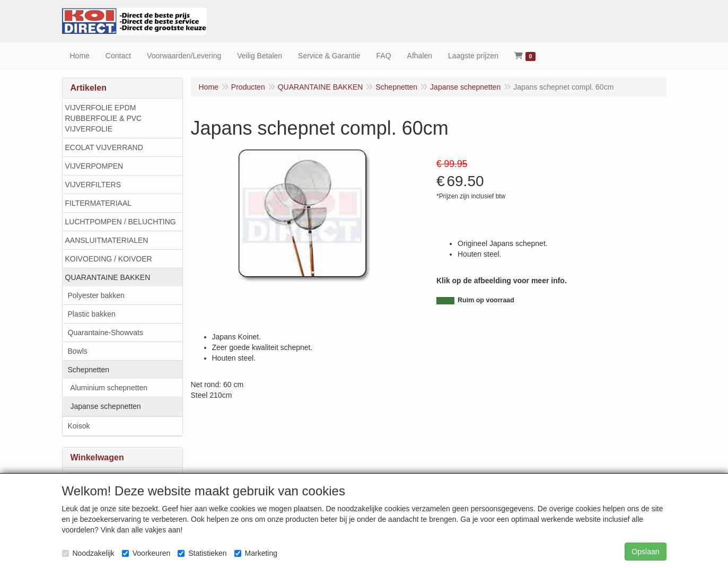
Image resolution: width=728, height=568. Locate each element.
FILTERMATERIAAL (99, 203)
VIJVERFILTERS (93, 185)
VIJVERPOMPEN (94, 166)
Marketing (256, 553)
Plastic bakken (92, 314)
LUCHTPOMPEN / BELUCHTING (121, 222)
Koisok (79, 426)
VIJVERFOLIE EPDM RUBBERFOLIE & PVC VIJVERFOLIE (104, 118)
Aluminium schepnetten (109, 388)
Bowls (78, 351)
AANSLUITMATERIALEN (107, 240)
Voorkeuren (146, 553)
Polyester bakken (96, 295)
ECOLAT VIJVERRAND (104, 147)
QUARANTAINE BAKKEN (108, 277)
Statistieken (202, 553)
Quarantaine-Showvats (106, 333)
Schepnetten (89, 370)
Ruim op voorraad (486, 300)
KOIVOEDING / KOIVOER (109, 259)
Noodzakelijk (88, 553)
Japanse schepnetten (106, 406)
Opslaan (645, 552)
